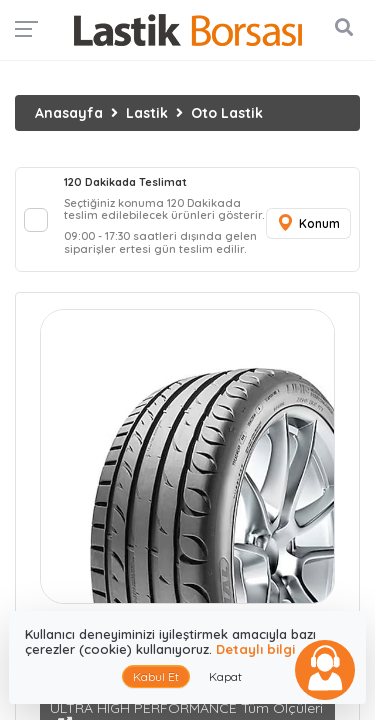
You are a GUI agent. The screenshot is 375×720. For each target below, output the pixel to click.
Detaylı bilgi (255, 649)
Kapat (225, 676)
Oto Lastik (227, 113)
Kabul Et (156, 676)
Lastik (147, 113)
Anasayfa (69, 113)
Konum (308, 223)
